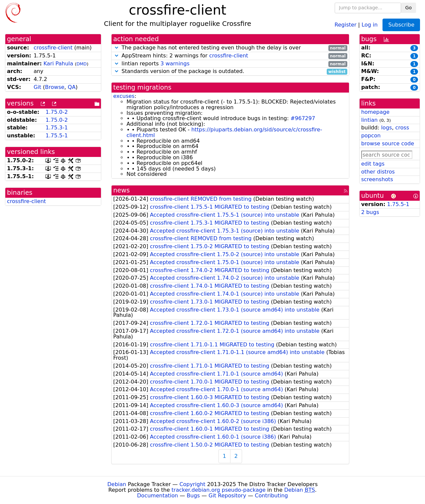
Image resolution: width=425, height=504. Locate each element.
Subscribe (401, 25)
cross (402, 128)
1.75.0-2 (57, 112)
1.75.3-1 (57, 128)
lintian (370, 120)
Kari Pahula (58, 64)
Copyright (192, 484)
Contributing (272, 496)
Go (409, 8)
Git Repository (227, 496)
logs (387, 128)
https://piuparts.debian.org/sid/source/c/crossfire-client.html (224, 132)
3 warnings (175, 64)
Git (37, 87)
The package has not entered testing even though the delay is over (230, 48)
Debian (117, 484)
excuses (124, 96)
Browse (55, 87)
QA (72, 87)
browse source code (388, 144)
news (122, 190)
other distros (378, 172)
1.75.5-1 (57, 136)
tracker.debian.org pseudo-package (219, 490)
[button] (117, 48)
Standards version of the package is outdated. (230, 72)
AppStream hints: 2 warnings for (230, 56)
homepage (375, 112)
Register (346, 24)
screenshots (377, 179)
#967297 (303, 118)
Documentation (158, 496)
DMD (82, 64)
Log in (370, 24)
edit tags (373, 164)
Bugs (193, 496)
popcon (371, 136)
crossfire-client (53, 48)
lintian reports (230, 64)
